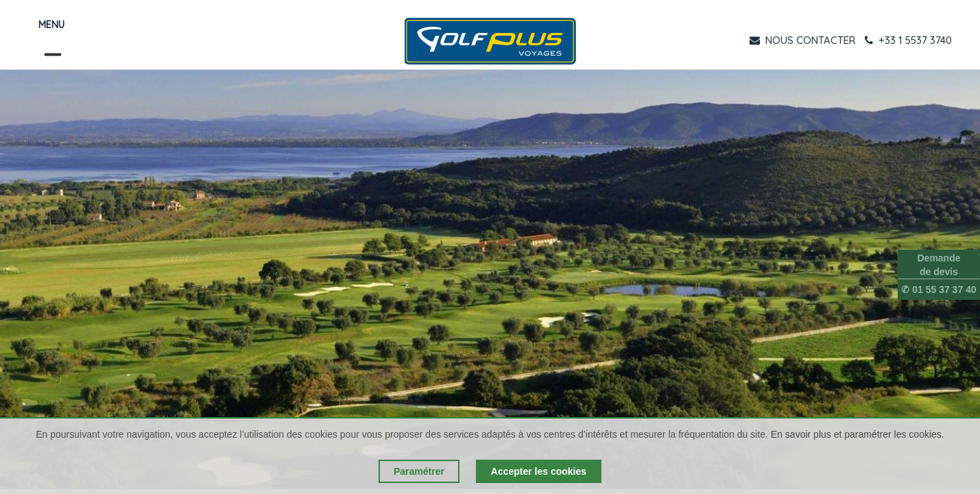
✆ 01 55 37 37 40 (939, 290)
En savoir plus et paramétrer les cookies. (858, 434)
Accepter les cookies (539, 471)
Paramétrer (419, 471)
